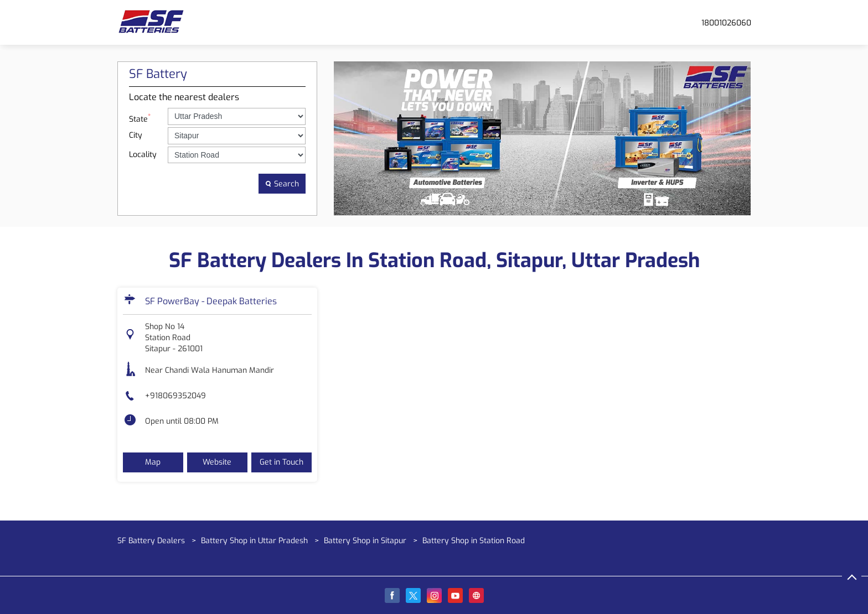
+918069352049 (175, 396)
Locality (143, 155)
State (140, 118)
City (136, 135)
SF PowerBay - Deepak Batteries (211, 301)
